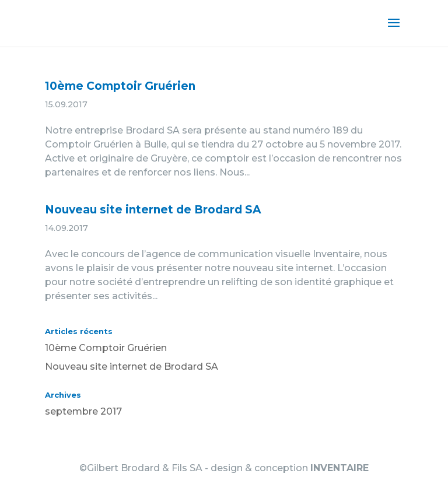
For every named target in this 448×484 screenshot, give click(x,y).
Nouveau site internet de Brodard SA (153, 210)
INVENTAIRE (339, 468)
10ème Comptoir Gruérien (120, 86)
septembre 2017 (83, 411)
